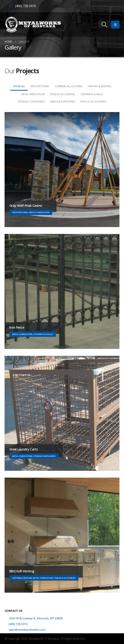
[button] (105, 25)
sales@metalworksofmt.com (27, 630)
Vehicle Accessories (93, 102)
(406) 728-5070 (18, 624)
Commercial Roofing (68, 86)
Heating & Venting (99, 86)
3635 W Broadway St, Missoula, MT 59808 (36, 618)
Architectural (40, 86)
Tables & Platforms (62, 102)
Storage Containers (31, 102)
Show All (19, 86)
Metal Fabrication (33, 94)
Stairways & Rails (92, 94)
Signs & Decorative (63, 94)
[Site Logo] (33, 25)
